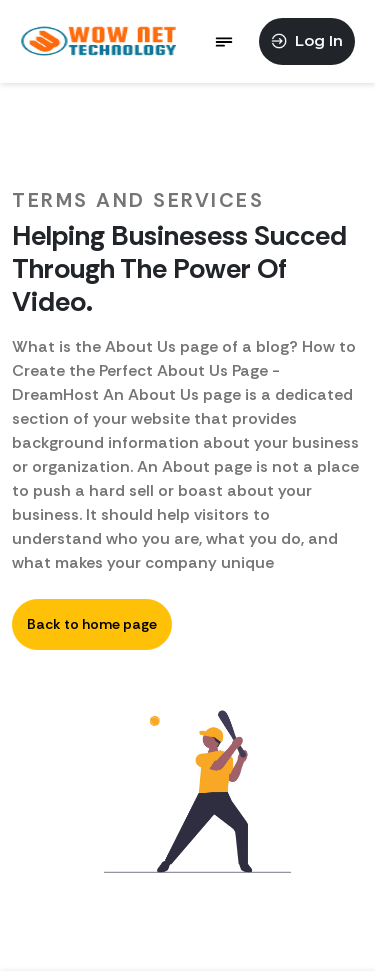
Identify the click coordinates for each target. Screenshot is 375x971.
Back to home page (92, 624)
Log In (307, 40)
